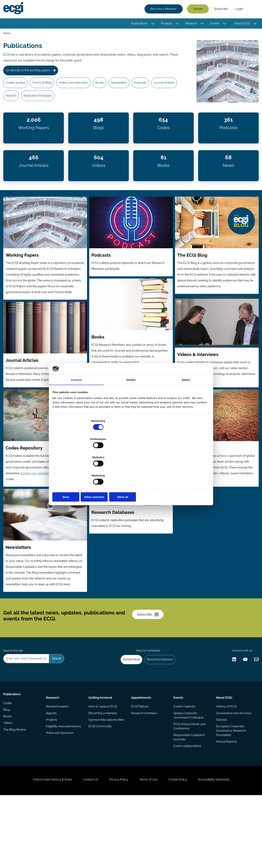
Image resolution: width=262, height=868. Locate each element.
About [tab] (186, 409)
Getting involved (101, 753)
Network (190, 24)
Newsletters (129, 88)
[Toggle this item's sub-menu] (152, 24)
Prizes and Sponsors (60, 793)
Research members (144, 771)
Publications (138, 24)
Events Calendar (184, 764)
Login (238, 10)
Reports (43, 103)
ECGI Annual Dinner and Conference (189, 785)
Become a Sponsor (158, 714)
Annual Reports (226, 802)
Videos (9, 786)
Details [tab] (131, 409)
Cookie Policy (183, 848)
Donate (197, 10)
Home (8, 34)
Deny (79, 470)
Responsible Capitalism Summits (189, 796)
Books (107, 88)
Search (252, 10)
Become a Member (162, 10)
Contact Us (86, 848)
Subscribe (220, 10)
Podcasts (152, 88)
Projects (165, 24)
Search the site (14, 704)
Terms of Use (150, 848)
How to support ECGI (103, 764)
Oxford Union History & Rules (44, 848)
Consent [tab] (76, 409)
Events (214, 24)
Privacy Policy (117, 848)
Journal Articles (18, 103)
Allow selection (131, 470)
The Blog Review (16, 793)
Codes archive (17, 88)
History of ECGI (226, 764)
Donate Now (127, 714)
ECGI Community (100, 786)
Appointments (141, 753)
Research (53, 753)
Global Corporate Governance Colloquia (188, 773)
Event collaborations (187, 806)
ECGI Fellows (140, 764)
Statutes (221, 778)
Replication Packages (72, 103)
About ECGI (241, 24)
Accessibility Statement (222, 848)
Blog (8, 771)
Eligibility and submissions (64, 786)
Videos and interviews (79, 88)
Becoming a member (103, 771)
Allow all (183, 470)
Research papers (58, 764)
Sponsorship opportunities (107, 778)
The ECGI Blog (46, 88)
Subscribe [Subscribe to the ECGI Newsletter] (151, 662)
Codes (9, 764)
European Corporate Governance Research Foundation (230, 790)
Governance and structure (233, 771)
